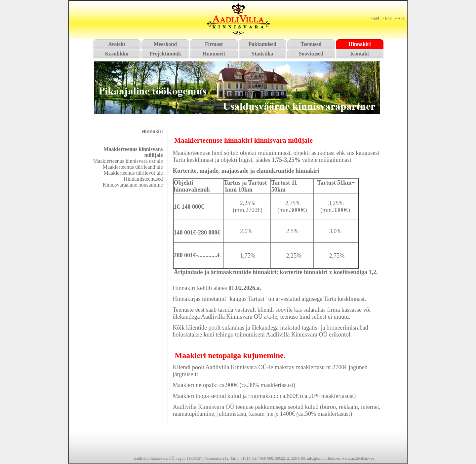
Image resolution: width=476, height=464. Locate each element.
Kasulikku (117, 54)
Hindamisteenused (143, 179)
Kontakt (360, 54)
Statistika (263, 54)
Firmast (214, 44)
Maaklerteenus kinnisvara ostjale (128, 161)
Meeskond (165, 44)
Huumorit (214, 54)
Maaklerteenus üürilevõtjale (133, 173)
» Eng (387, 18)
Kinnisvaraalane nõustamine (133, 185)
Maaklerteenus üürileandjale (133, 167)
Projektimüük (165, 54)
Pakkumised (262, 44)
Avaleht (117, 44)
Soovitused (311, 54)
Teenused (311, 44)
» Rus (399, 18)
